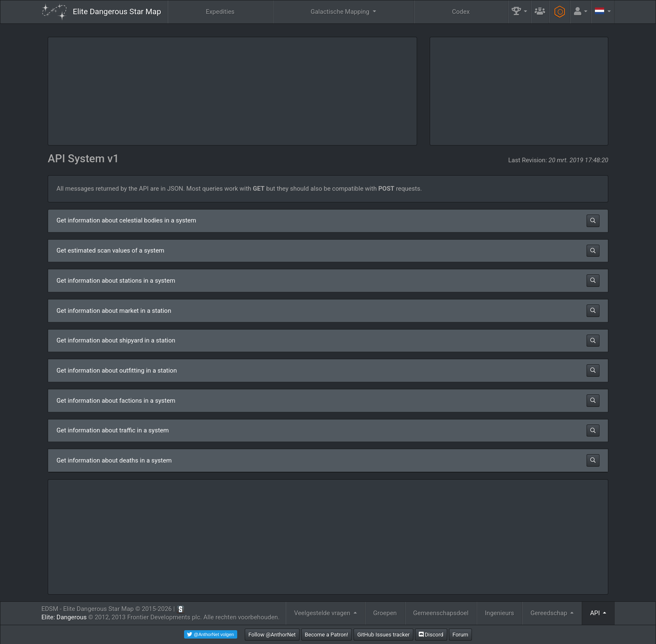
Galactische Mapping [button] (341, 12)
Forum (461, 635)
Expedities (220, 12)
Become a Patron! (327, 635)
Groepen (385, 613)
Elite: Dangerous (64, 617)
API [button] (596, 613)
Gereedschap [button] (550, 613)
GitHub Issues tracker (383, 635)
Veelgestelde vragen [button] (323, 613)
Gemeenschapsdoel (441, 613)
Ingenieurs (500, 613)
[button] (520, 12)
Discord (431, 635)
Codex (461, 12)
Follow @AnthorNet (272, 635)
